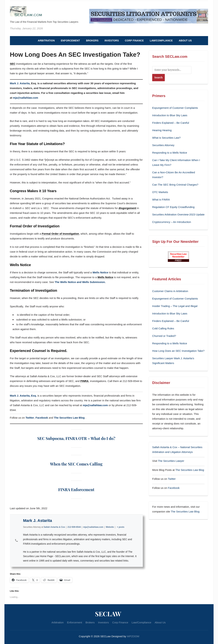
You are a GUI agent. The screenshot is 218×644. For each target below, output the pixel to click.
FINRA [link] (84, 381)
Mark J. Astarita (20, 83)
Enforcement (70, 41)
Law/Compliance (161, 41)
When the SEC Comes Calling (76, 464)
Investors (112, 41)
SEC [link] (13, 64)
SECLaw (108, 614)
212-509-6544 (74, 527)
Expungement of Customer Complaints (175, 108)
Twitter (30, 418)
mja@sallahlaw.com (26, 98)
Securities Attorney (163, 145)
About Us (185, 41)
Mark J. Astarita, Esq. (23, 396)
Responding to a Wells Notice (170, 153)
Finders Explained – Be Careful (171, 123)
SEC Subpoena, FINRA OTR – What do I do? (76, 438)
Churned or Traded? (164, 336)
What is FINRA (161, 200)
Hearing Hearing (162, 130)
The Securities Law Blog (70, 418)
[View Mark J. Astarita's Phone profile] (16, 541)
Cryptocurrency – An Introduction (172, 222)
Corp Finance (134, 41)
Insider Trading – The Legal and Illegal (175, 306)
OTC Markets (160, 192)
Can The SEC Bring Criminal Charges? (175, 185)
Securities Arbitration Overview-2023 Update (178, 214)
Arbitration (46, 41)
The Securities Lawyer (171, 461)
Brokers (92, 41)
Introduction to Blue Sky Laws (170, 115)
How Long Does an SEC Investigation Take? (178, 351)
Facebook (42, 418)
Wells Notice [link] (105, 277)
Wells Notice (100, 272)
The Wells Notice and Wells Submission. (80, 282)
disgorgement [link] (127, 208)
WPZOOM (133, 636)
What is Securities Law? (166, 138)
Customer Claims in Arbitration (170, 291)
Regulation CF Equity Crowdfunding (173, 207)
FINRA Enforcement (76, 490)
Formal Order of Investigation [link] (60, 234)
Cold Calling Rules (163, 328)
